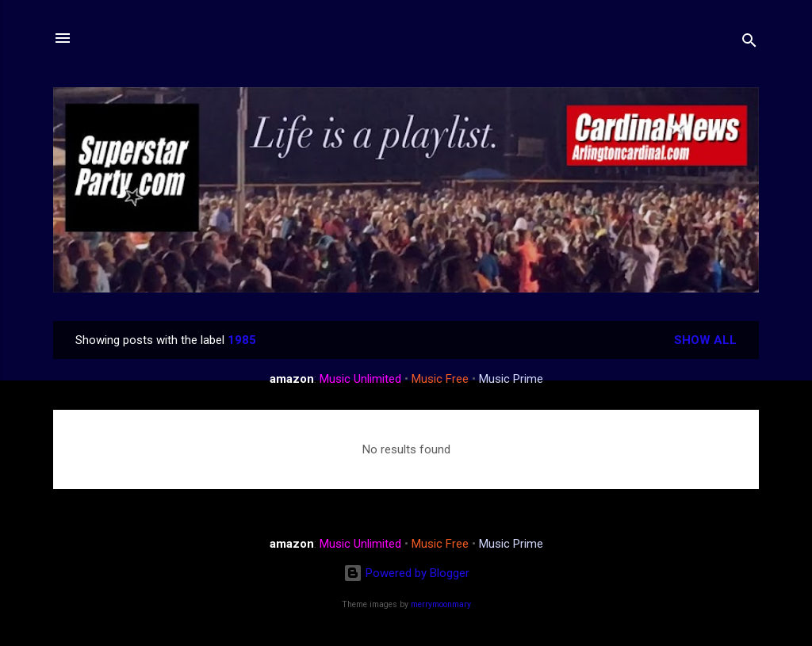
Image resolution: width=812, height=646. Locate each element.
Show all (705, 340)
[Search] (749, 43)
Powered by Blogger (406, 573)
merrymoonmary (441, 604)
